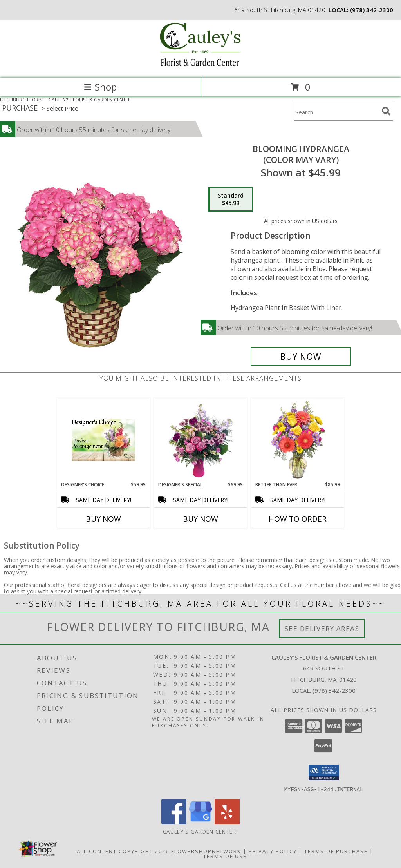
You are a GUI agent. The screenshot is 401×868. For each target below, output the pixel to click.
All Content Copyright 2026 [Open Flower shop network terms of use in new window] (123, 851)
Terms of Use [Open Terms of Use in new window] (225, 856)
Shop (100, 87)
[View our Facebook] (174, 822)
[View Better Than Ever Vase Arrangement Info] (298, 440)
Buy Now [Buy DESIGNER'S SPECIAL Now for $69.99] (200, 519)
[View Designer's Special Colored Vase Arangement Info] (201, 440)
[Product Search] (336, 112)
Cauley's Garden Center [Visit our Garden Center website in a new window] (200, 831)
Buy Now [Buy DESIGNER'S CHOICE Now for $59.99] (103, 519)
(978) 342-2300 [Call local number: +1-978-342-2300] (372, 10)
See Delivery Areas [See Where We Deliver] (322, 628)
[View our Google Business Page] (200, 822)
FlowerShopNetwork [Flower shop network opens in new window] (206, 851)
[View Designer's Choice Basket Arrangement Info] (104, 440)
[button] (324, 772)
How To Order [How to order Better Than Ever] (298, 519)
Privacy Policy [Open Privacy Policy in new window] (273, 851)
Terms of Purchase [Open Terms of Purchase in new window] (336, 851)
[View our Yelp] (227, 822)
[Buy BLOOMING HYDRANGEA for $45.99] (301, 357)
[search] (386, 111)
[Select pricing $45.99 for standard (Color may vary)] (231, 199)
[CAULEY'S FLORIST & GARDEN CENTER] (200, 66)
